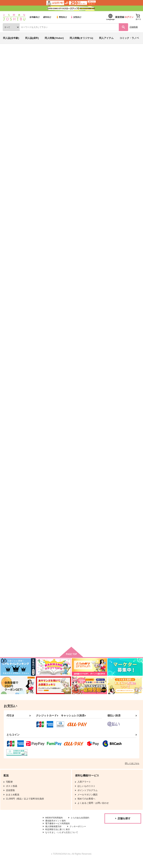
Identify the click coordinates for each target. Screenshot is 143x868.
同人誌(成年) (32, 38)
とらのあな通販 (9, 54)
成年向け (47, 17)
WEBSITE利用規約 (55, 821)
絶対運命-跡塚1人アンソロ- (48, 177)
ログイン (129, 17)
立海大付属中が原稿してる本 (49, 351)
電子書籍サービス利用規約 (59, 830)
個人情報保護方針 (54, 833)
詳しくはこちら (132, 766)
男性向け (62, 17)
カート (58, 205)
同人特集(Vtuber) (54, 38)
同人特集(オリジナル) (81, 38)
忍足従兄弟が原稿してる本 (84, 351)
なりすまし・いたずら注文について (63, 840)
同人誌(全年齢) (11, 38)
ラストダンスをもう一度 (120, 351)
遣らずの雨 (39, 610)
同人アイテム (106, 38)
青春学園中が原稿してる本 (34, 79)
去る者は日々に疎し (81, 524)
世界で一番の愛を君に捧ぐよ (86, 437)
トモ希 (36, 75)
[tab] (58, 117)
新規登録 (120, 17)
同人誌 (22, 54)
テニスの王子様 (69, 79)
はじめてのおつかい (44, 264)
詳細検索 (134, 27)
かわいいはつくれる (117, 524)
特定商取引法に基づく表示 (59, 837)
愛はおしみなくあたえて (46, 524)
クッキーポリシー (80, 833)
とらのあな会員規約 (55, 824)
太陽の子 (38, 437)
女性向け (76, 17)
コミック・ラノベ (129, 38)
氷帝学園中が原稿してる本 (84, 264)
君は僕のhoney (115, 437)
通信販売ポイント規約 (56, 827)
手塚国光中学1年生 (117, 264)
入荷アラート (13, 59)
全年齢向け (35, 17)
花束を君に (112, 177)
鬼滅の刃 (84, 79)
